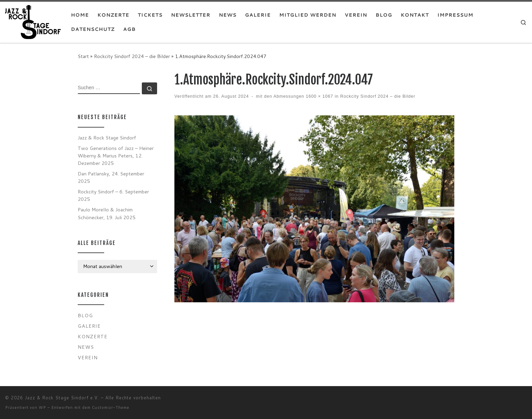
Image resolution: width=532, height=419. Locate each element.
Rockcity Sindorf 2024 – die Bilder (132, 56)
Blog (85, 315)
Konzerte (93, 336)
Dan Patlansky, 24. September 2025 (111, 177)
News (86, 347)
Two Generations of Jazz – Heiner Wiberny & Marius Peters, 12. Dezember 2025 (116, 156)
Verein (88, 357)
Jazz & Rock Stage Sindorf (107, 138)
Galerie (89, 326)
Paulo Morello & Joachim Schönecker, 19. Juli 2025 (107, 213)
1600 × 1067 (319, 96)
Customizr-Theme (111, 407)
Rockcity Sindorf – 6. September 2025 (113, 195)
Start (83, 56)
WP (42, 407)
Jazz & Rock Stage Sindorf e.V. (62, 398)
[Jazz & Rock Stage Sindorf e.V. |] (33, 22)
